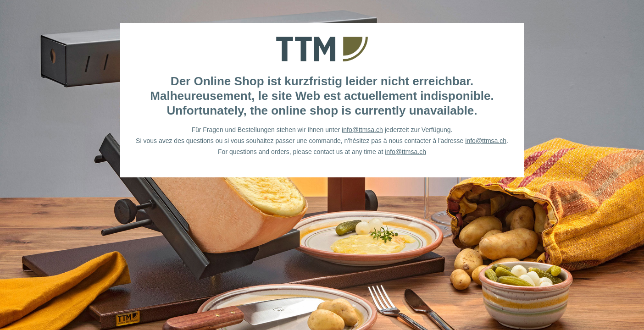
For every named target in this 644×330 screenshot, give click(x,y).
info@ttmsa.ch (362, 130)
